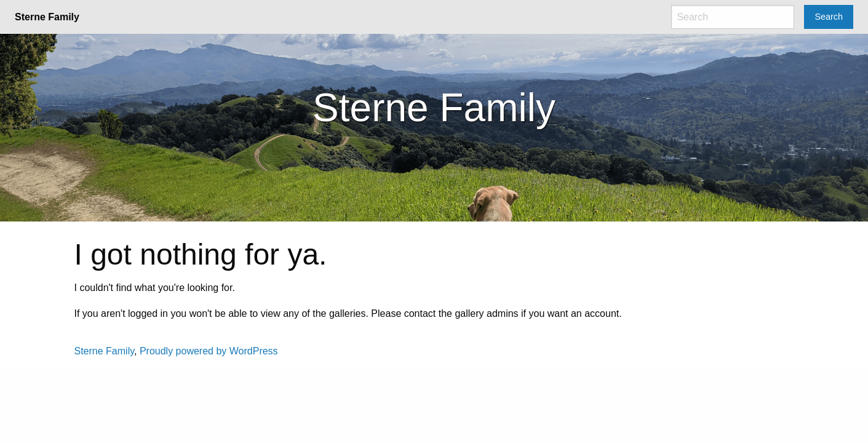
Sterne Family (105, 351)
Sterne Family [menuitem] (47, 17)
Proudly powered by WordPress (209, 351)
